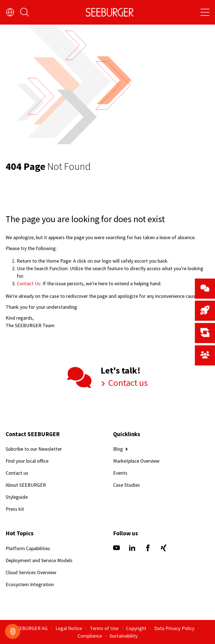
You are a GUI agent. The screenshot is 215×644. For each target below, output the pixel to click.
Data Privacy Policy (175, 628)
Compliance (90, 636)
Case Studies (127, 485)
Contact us (127, 383)
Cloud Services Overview (31, 572)
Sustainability (123, 636)
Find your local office (27, 461)
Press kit (15, 509)
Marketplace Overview (136, 461)
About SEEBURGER (26, 485)
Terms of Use (105, 628)
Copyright (137, 628)
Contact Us (29, 283)
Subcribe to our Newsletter (34, 449)
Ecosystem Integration (30, 584)
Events (120, 473)
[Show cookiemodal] (13, 631)
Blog (118, 449)
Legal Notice (69, 628)
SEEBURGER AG (31, 628)
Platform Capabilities (28, 548)
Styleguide (17, 497)
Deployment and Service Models (39, 560)
